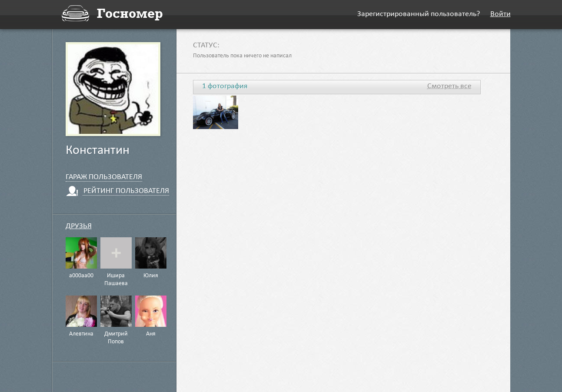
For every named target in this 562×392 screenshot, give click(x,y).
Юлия (151, 276)
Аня (151, 334)
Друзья (79, 227)
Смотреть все (449, 87)
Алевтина (81, 334)
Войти (500, 15)
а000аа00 (81, 276)
